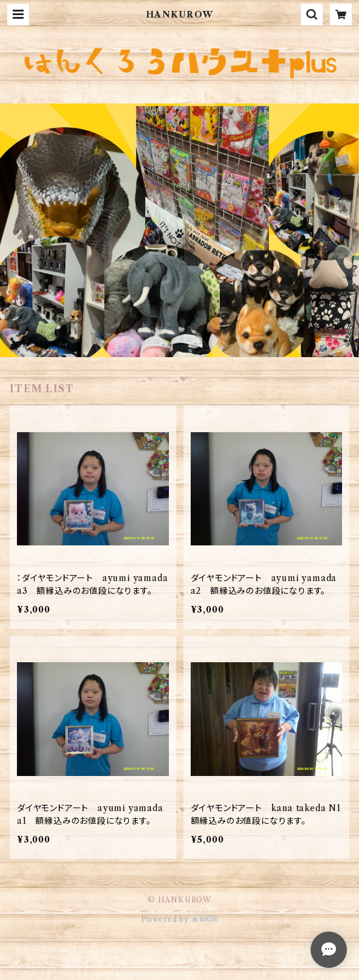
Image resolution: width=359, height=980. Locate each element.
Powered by (179, 919)
